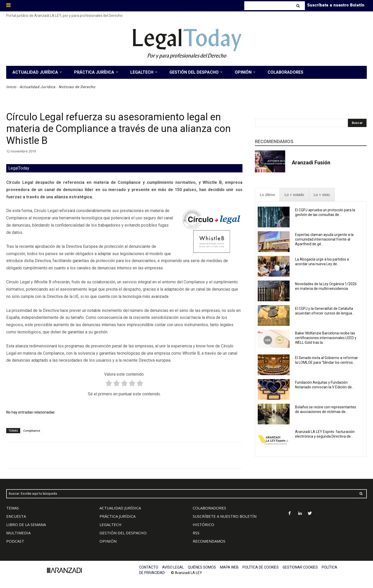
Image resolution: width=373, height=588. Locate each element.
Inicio (11, 87)
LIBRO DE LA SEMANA (26, 524)
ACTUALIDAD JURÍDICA (120, 508)
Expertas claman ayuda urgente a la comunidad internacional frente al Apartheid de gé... (324, 239)
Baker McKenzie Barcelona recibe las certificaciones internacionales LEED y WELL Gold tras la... (326, 338)
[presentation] (267, 195)
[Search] (299, 6)
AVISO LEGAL (173, 567)
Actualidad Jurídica (37, 87)
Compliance (32, 430)
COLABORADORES (209, 508)
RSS (196, 533)
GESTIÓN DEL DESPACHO (123, 533)
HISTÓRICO (203, 524)
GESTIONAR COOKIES (300, 567)
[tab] (267, 195)
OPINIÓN (108, 541)
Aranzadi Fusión (311, 163)
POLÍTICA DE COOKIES (261, 567)
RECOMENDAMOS (209, 541)
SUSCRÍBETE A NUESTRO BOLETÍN (225, 516)
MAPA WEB (229, 567)
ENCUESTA (16, 516)
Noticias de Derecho (77, 87)
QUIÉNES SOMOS (202, 567)
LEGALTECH (110, 524)
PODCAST (15, 541)
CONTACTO (149, 567)
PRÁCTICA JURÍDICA (117, 516)
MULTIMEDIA (18, 533)
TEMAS (13, 508)
